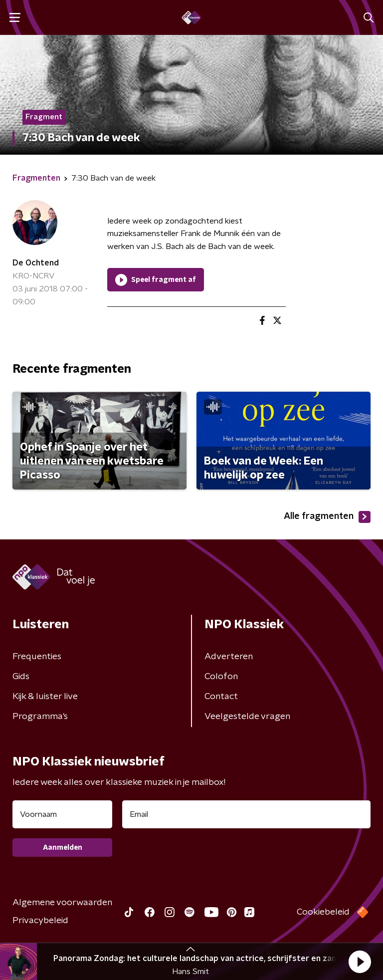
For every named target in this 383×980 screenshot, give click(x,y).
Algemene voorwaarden (62, 903)
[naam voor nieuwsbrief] (62, 814)
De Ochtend (36, 263)
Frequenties (37, 657)
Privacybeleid (40, 921)
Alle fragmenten (327, 517)
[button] (360, 962)
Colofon (221, 677)
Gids (21, 677)
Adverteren (229, 657)
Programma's (40, 717)
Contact (221, 697)
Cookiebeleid (323, 912)
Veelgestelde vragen (247, 717)
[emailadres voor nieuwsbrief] (246, 814)
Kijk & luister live (45, 697)
